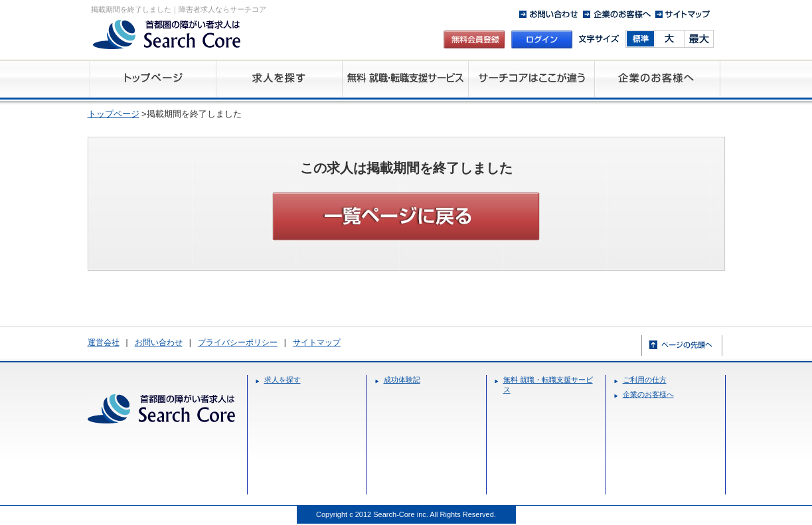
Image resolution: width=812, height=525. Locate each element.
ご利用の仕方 (645, 380)
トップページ (114, 114)
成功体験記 (402, 380)
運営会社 (104, 342)
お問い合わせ (159, 342)
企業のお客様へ (648, 394)
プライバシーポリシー (238, 342)
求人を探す (283, 380)
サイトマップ (317, 342)
